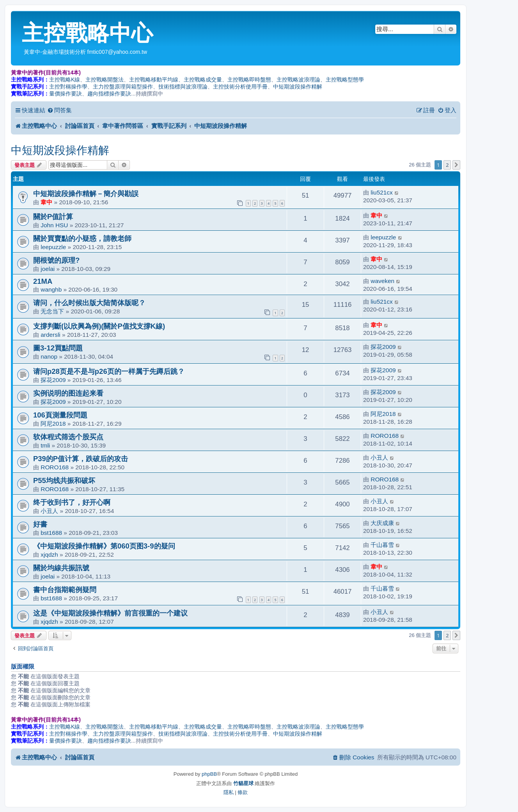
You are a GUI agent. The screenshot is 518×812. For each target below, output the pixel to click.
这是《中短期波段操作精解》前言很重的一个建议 (110, 613)
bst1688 (51, 533)
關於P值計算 (53, 217)
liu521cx (381, 192)
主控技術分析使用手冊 (240, 87)
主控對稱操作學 (68, 87)
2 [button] (447, 165)
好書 (40, 524)
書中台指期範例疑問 (65, 590)
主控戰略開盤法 (105, 80)
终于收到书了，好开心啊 (72, 502)
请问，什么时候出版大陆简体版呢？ (89, 303)
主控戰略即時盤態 (249, 80)
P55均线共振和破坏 (64, 480)
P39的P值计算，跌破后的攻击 (81, 459)
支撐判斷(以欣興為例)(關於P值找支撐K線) (99, 326)
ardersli (50, 335)
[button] (456, 165)
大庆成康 (382, 523)
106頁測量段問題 (60, 415)
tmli (45, 445)
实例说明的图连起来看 (68, 393)
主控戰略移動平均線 (154, 80)
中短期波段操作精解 (298, 87)
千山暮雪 (382, 545)
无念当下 (52, 311)
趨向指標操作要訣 (109, 94)
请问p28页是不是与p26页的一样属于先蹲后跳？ (109, 371)
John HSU (54, 225)
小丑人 (379, 457)
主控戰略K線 (65, 80)
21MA (43, 281)
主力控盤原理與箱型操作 (123, 87)
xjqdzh (49, 555)
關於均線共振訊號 (61, 568)
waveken (382, 281)
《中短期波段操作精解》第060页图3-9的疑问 (104, 546)
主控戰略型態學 (345, 80)
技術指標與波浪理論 (183, 87)
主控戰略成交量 (203, 80)
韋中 (46, 202)
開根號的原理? (56, 260)
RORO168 (385, 436)
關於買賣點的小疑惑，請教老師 (82, 238)
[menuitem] (59, 110)
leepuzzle (53, 247)
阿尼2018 (53, 424)
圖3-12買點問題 (58, 348)
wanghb (51, 289)
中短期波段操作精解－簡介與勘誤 (86, 194)
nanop (49, 356)
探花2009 (383, 347)
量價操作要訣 (66, 94)
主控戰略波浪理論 (298, 80)
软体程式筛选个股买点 (68, 437)
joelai (48, 269)
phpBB (209, 774)
